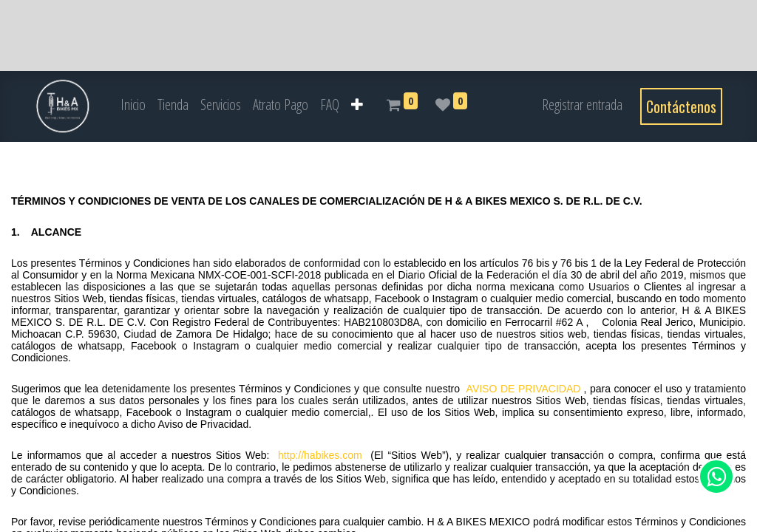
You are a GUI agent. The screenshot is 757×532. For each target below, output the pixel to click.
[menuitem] (133, 105)
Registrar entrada (582, 105)
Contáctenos (681, 106)
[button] (357, 105)
